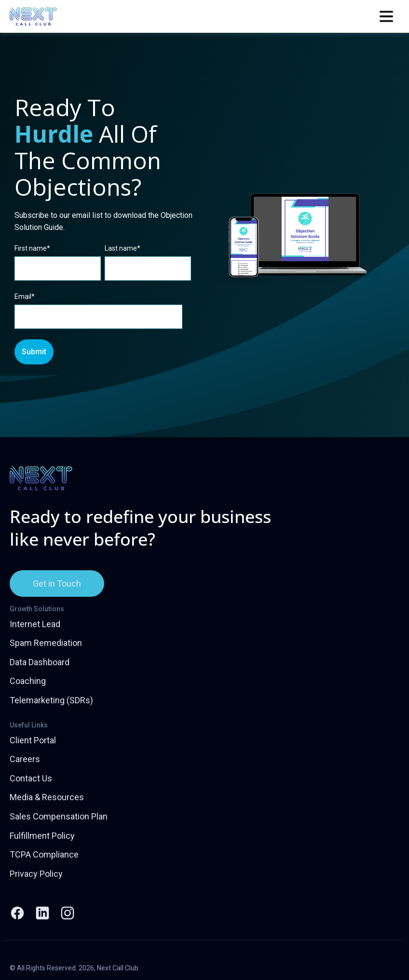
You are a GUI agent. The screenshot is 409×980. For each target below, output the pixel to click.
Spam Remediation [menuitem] (46, 643)
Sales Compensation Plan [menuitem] (59, 816)
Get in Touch (57, 584)
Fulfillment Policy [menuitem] (42, 836)
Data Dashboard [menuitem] (40, 662)
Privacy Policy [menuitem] (36, 874)
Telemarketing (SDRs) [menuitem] (51, 700)
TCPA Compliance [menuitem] (44, 854)
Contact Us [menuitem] (31, 778)
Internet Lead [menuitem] (35, 624)
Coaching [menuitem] (28, 681)
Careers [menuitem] (25, 759)
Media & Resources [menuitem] (47, 797)
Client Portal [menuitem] (33, 740)
